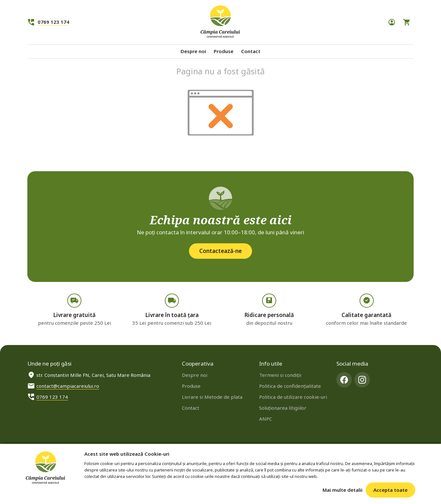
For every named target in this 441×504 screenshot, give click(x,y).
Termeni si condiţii (280, 375)
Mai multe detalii (342, 490)
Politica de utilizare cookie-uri (293, 397)
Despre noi (193, 51)
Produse (224, 51)
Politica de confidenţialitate (290, 386)
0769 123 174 (53, 22)
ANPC (266, 419)
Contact (251, 51)
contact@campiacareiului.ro (68, 386)
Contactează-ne (220, 251)
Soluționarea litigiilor (283, 408)
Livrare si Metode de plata (212, 397)
